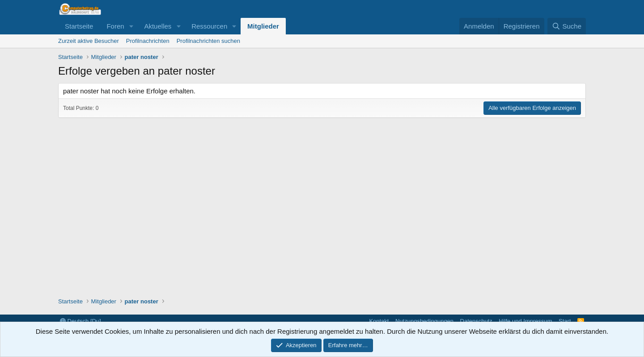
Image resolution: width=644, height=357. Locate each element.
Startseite (79, 26)
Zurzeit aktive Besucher (89, 41)
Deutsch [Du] (80, 321)
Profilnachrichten (148, 41)
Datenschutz (476, 321)
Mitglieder (263, 26)
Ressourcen (209, 26)
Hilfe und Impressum (525, 321)
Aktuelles (158, 26)
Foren (115, 26)
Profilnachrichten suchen (208, 41)
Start (565, 321)
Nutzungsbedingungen (424, 321)
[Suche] (567, 26)
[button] (131, 26)
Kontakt (379, 321)
